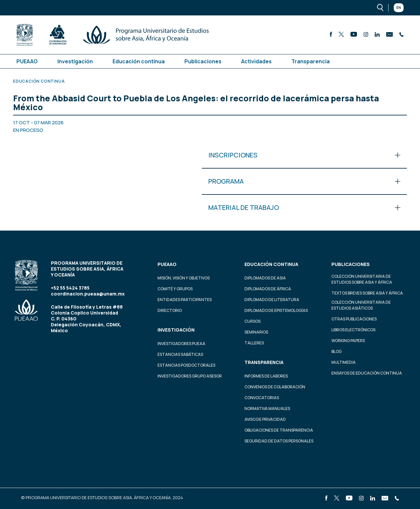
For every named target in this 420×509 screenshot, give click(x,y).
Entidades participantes (185, 300)
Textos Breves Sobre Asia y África (367, 293)
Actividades (256, 61)
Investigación (75, 61)
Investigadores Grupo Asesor (190, 376)
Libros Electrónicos (353, 330)
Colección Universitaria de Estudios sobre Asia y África (362, 279)
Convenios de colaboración (275, 387)
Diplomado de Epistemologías (276, 310)
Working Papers (348, 341)
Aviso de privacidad (265, 419)
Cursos (252, 321)
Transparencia (311, 61)
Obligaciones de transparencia (279, 430)
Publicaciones (203, 61)
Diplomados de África (268, 289)
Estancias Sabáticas (180, 354)
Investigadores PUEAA (181, 344)
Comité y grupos (175, 289)
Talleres (254, 343)
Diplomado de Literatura (272, 300)
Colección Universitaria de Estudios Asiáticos (361, 305)
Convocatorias (262, 398)
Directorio (170, 310)
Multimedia (344, 362)
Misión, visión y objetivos (184, 278)
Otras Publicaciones (354, 319)
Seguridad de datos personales (279, 441)
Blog (336, 351)
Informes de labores (266, 376)
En (399, 8)
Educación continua (139, 61)
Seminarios (256, 332)
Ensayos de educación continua (367, 373)
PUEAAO (27, 61)
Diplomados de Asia (265, 278)
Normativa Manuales (267, 408)
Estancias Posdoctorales (186, 365)
